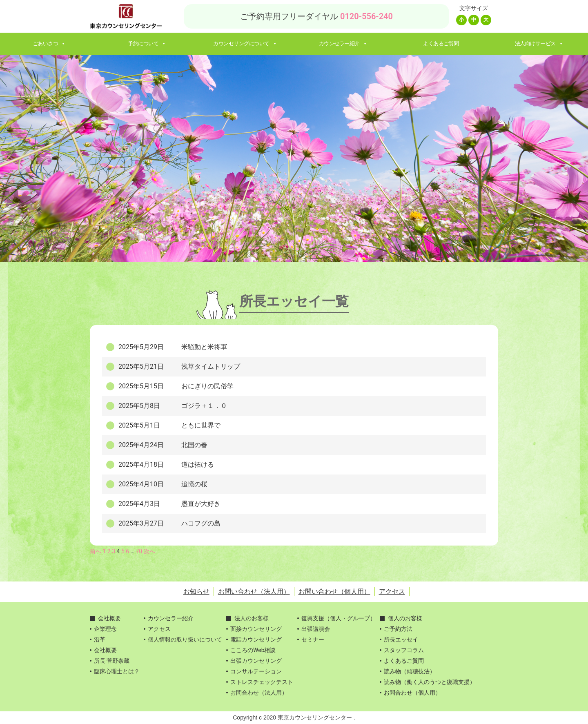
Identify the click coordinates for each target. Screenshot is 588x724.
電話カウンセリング (256, 639)
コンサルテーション (256, 671)
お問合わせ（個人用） (412, 693)
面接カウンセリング (256, 629)
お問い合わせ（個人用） (334, 591)
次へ (149, 551)
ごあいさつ (49, 43)
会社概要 (109, 618)
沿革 (100, 639)
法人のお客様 (252, 618)
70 (139, 551)
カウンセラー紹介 (343, 43)
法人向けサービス (539, 43)
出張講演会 (316, 629)
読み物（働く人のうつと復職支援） (430, 682)
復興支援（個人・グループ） (339, 618)
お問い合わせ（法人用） (254, 591)
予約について (147, 43)
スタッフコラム (404, 650)
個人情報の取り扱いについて (185, 639)
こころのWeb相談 (253, 650)
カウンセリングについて (245, 43)
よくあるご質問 (441, 43)
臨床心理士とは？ (117, 671)
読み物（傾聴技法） (410, 671)
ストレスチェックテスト (262, 682)
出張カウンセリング (256, 661)
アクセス (392, 591)
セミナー (313, 639)
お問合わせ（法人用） (259, 693)
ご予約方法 (398, 629)
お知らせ (196, 591)
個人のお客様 (405, 618)
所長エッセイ (401, 639)
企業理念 (105, 629)
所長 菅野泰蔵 (112, 661)
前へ (96, 551)
